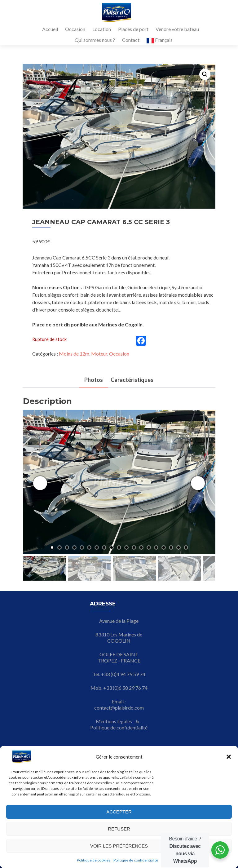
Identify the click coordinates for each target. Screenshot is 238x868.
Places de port (133, 29)
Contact (131, 40)
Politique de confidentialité (136, 860)
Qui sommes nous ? (95, 40)
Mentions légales (114, 721)
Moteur (99, 354)
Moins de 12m (74, 354)
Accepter (119, 812)
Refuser (119, 829)
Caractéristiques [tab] (132, 380)
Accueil (50, 29)
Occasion (75, 29)
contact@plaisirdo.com (119, 708)
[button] (229, 757)
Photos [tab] (94, 380)
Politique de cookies (94, 860)
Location (102, 29)
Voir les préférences (119, 846)
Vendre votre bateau (177, 29)
